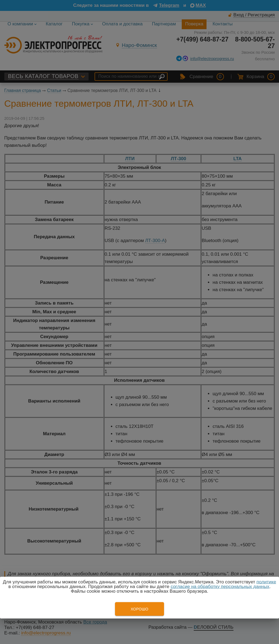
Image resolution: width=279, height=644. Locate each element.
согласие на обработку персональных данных (220, 587)
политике (266, 582)
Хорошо (139, 609)
